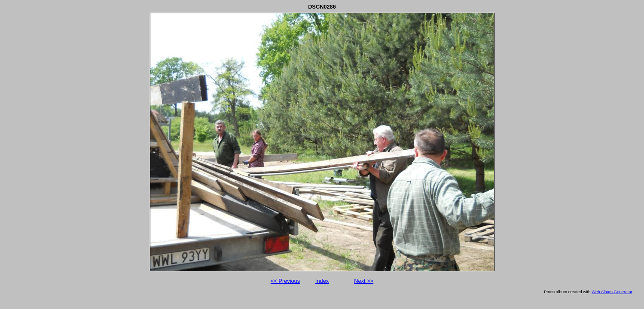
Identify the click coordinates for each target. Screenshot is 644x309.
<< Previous (285, 281)
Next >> (364, 281)
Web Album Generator (612, 292)
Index (322, 281)
